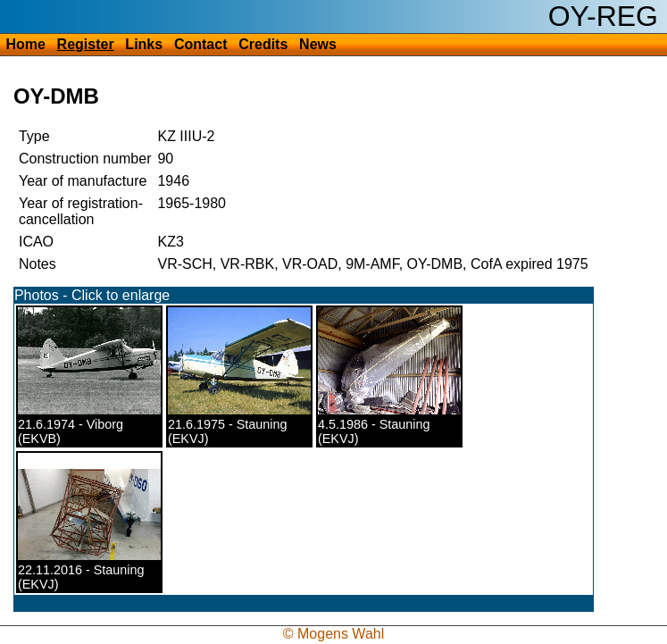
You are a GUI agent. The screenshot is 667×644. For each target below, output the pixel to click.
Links (144, 44)
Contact (201, 44)
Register (86, 44)
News (318, 44)
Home (25, 44)
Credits (263, 44)
